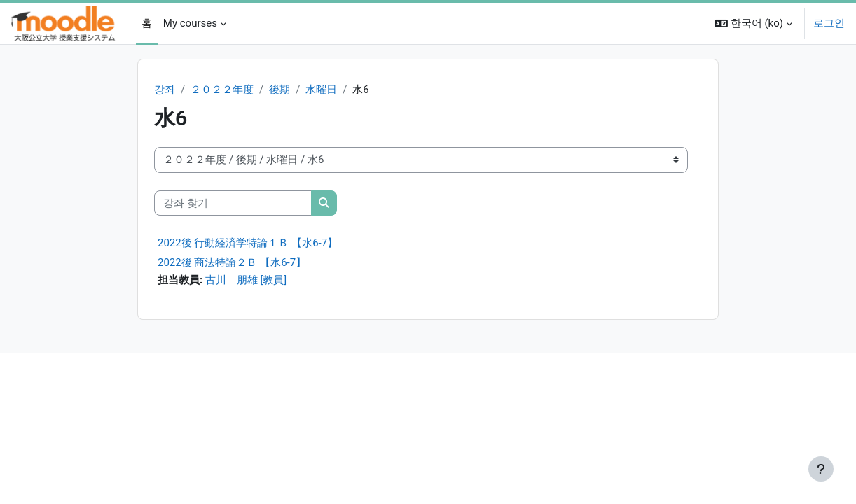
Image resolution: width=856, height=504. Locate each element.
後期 (279, 90)
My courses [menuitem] (190, 23)
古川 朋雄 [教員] (246, 281)
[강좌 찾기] (233, 203)
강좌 (165, 90)
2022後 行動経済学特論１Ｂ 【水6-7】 (248, 244)
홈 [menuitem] (147, 23)
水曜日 (322, 90)
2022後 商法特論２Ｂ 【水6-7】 (232, 263)
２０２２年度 (222, 90)
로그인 (829, 23)
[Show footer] (821, 469)
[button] (753, 23)
